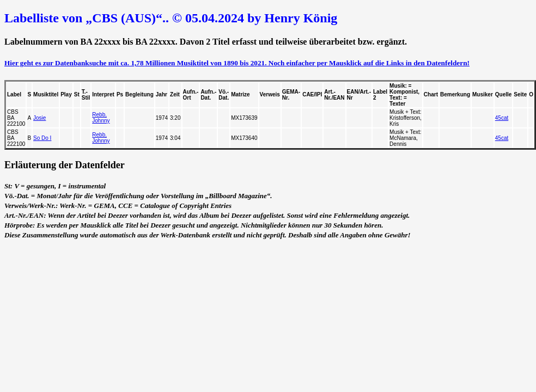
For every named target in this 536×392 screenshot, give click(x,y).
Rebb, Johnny (101, 118)
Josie (39, 118)
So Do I (42, 138)
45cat (502, 118)
